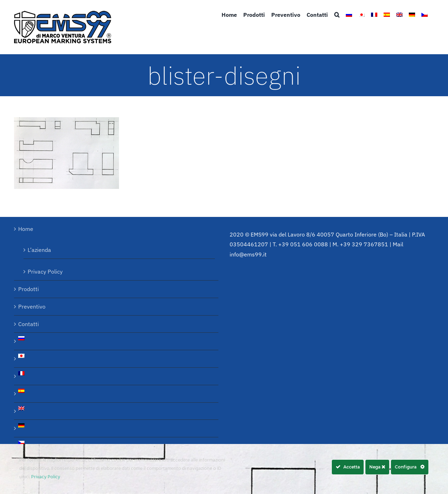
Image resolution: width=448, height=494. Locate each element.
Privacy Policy (45, 271)
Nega (377, 467)
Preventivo (32, 306)
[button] (337, 15)
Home (26, 229)
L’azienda (39, 250)
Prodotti (29, 289)
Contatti (29, 324)
